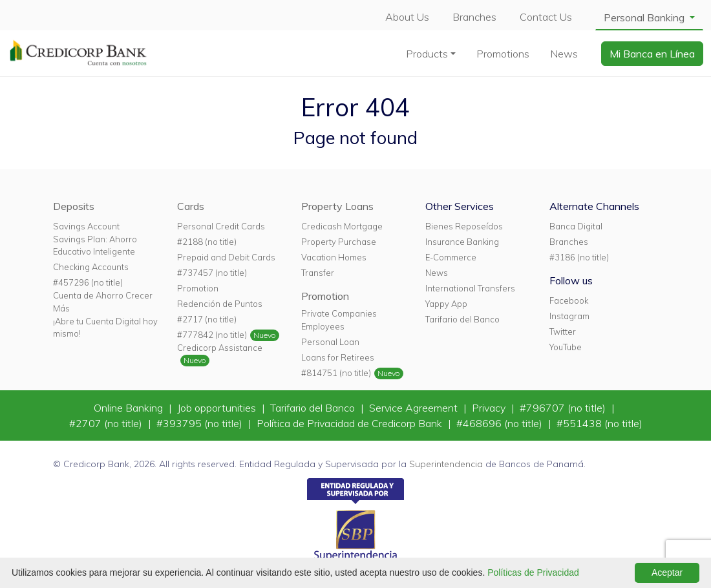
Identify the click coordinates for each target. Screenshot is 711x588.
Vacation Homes (334, 257)
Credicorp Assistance (220, 348)
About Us (407, 17)
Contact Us (546, 17)
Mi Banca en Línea (652, 54)
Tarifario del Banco (462, 319)
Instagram (569, 316)
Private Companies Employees (339, 320)
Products (427, 54)
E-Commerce (451, 257)
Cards (191, 206)
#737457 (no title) (212, 273)
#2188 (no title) (207, 242)
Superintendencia (446, 464)
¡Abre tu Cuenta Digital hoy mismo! (105, 327)
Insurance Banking (462, 242)
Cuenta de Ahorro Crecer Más (103, 301)
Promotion (198, 288)
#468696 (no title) (501, 423)
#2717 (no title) (207, 319)
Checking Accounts (91, 267)
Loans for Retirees (338, 357)
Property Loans (337, 206)
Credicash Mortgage (342, 226)
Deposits (74, 206)
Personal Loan (330, 342)
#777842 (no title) (212, 335)
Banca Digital (576, 226)
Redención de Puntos (220, 304)
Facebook (569, 300)
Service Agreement (415, 408)
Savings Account (86, 226)
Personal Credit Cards (221, 226)
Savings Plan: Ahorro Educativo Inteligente (95, 245)
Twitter (563, 331)
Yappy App (446, 304)
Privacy (490, 408)
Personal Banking (645, 17)
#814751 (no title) (336, 373)
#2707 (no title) (107, 423)
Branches (474, 17)
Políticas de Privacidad (533, 572)
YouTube (566, 347)
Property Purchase (339, 242)
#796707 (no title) (564, 408)
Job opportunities (218, 408)
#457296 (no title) (88, 282)
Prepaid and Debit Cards (226, 257)
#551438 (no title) (600, 423)
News (564, 54)
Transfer (318, 273)
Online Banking (130, 408)
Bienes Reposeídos (464, 226)
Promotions (503, 54)
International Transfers (470, 288)
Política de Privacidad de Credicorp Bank (351, 423)
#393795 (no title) (201, 423)
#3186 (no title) (579, 257)
